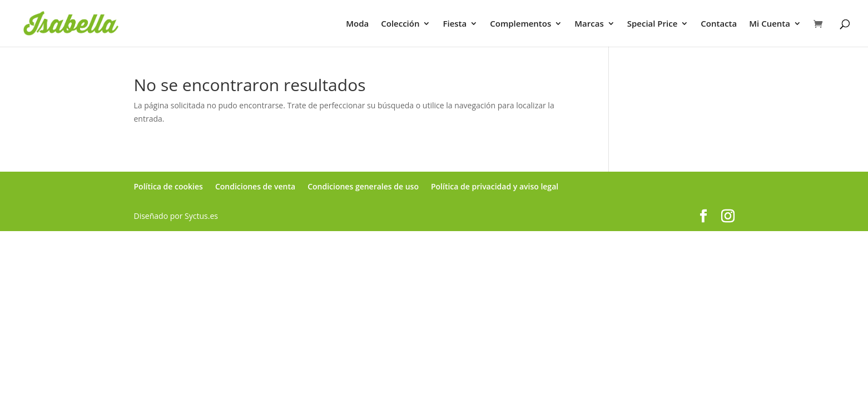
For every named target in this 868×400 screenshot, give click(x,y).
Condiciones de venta (255, 186)
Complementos (520, 24)
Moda (357, 24)
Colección (400, 24)
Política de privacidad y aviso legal (495, 186)
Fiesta (455, 24)
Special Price (653, 24)
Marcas (589, 24)
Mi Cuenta (770, 24)
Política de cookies (168, 186)
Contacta (719, 24)
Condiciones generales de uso (363, 186)
